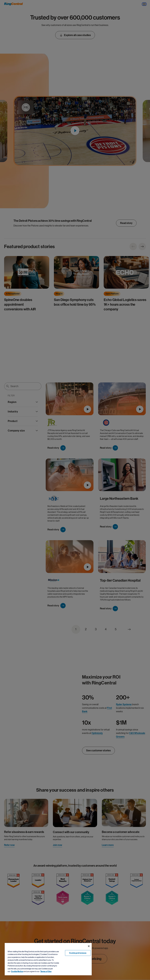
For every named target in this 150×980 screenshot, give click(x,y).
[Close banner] (89, 946)
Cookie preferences (78, 953)
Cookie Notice (17, 971)
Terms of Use (46, 971)
